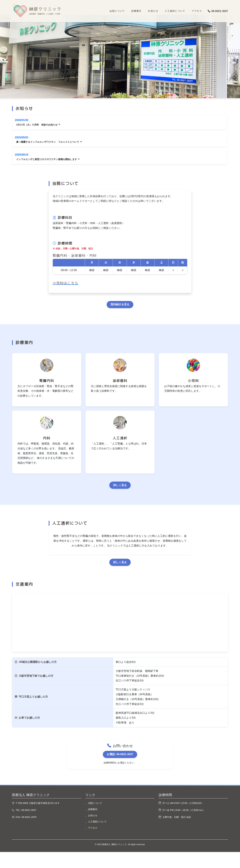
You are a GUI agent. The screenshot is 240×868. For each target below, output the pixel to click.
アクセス (197, 11)
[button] (119, 122)
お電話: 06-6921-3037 (120, 754)
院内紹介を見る (120, 304)
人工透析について (175, 11)
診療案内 (136, 11)
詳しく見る (120, 485)
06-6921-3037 (218, 11)
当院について (117, 11)
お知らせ (153, 11)
